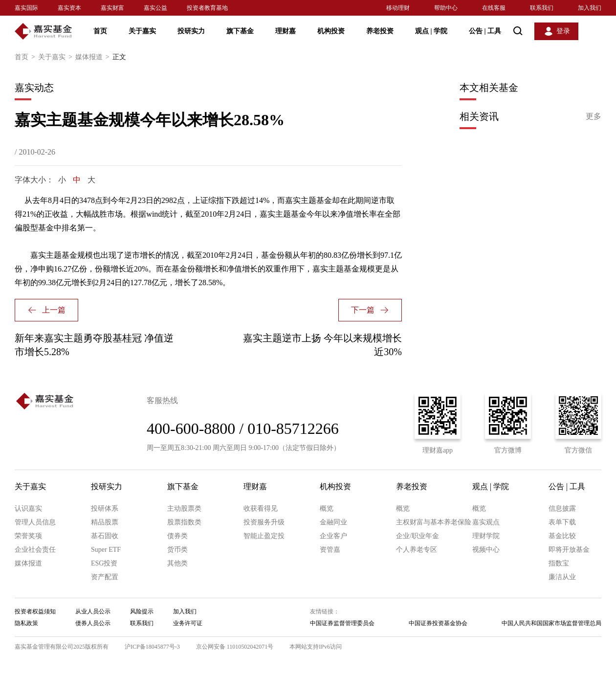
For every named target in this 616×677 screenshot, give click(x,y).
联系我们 (542, 8)
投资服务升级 (264, 522)
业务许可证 (188, 623)
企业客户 (333, 536)
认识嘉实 (28, 508)
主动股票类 (184, 508)
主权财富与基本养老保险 (434, 522)
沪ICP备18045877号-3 (152, 647)
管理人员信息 (35, 522)
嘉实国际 (26, 8)
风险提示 (142, 611)
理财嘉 (286, 31)
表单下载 (562, 522)
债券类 (177, 536)
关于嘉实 (142, 31)
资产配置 (105, 577)
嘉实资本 (69, 8)
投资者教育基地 (207, 8)
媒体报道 (94, 57)
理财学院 (486, 536)
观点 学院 (431, 31)
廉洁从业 (562, 577)
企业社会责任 (35, 550)
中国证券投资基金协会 (438, 623)
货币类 (177, 550)
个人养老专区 (417, 550)
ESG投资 (104, 563)
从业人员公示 (93, 611)
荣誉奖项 (28, 536)
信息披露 (562, 508)
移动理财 (398, 8)
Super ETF (106, 550)
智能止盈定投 (264, 536)
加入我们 (590, 8)
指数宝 (559, 563)
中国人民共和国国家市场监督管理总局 (551, 623)
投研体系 (105, 508)
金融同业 (333, 522)
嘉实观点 (486, 522)
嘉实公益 (155, 8)
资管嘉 (330, 550)
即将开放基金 (569, 550)
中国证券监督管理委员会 (342, 623)
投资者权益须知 (35, 611)
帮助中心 (446, 8)
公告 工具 (485, 31)
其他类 (177, 563)
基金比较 (562, 536)
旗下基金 (240, 31)
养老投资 (380, 31)
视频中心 (486, 550)
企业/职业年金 (418, 536)
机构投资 (331, 31)
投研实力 (191, 31)
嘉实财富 (112, 8)
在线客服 (494, 8)
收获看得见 (261, 508)
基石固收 (105, 536)
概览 (327, 508)
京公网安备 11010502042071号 (235, 647)
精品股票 (105, 522)
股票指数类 (184, 522)
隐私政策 (26, 623)
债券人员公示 (93, 623)
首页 (100, 31)
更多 (594, 116)
